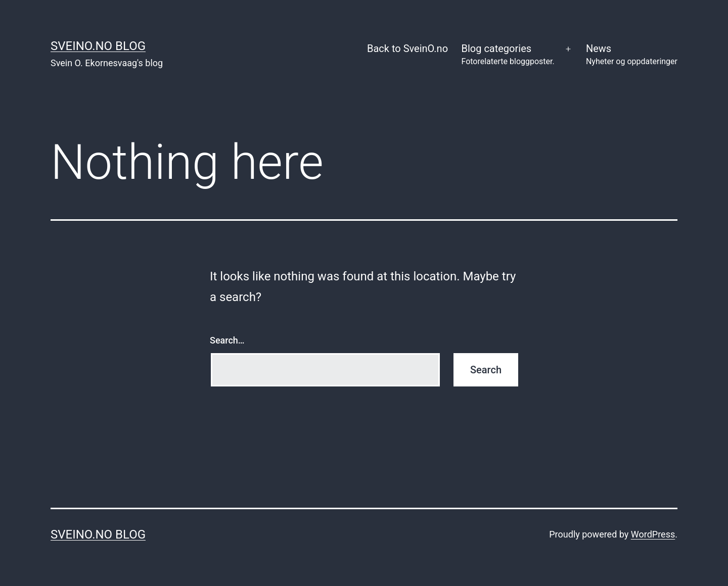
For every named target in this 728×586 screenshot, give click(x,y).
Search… (227, 340)
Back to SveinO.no (407, 48)
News (632, 55)
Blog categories (508, 55)
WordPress (653, 534)
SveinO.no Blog (98, 46)
